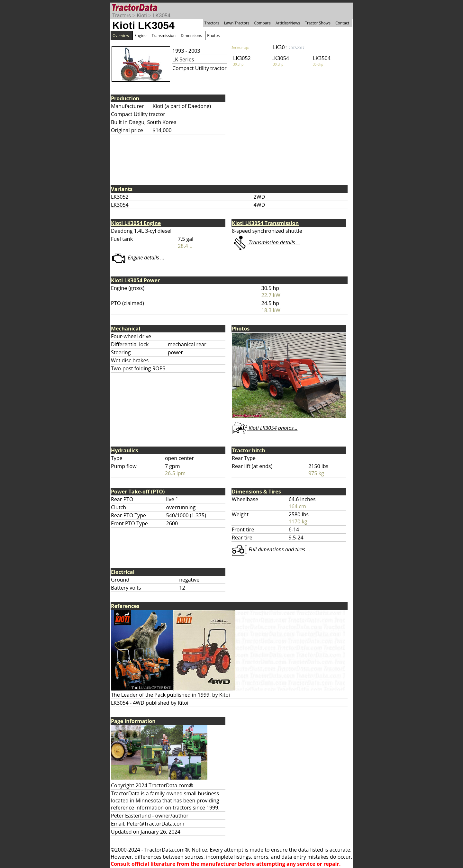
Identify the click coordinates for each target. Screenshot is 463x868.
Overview (121, 36)
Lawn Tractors (237, 23)
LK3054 (162, 16)
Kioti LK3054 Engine (136, 223)
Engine (141, 36)
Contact (342, 23)
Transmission (164, 36)
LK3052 (120, 197)
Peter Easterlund (131, 816)
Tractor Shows (318, 23)
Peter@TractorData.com (155, 824)
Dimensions (191, 36)
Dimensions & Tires (256, 492)
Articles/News (288, 23)
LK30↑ (289, 47)
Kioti (142, 16)
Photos (213, 36)
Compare (262, 23)
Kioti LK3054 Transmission (265, 223)
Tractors (122, 16)
